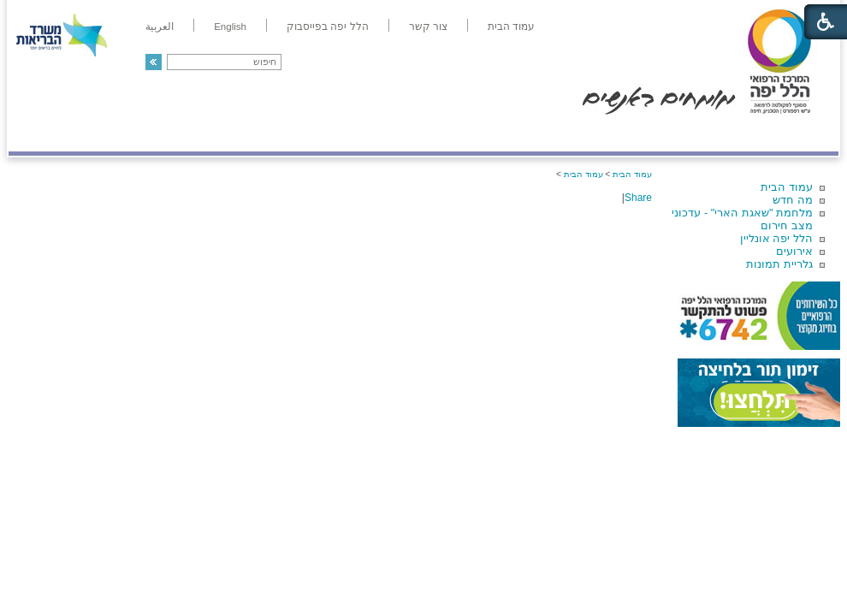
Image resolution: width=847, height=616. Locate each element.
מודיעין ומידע (789, 134)
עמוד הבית (787, 187)
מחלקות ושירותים (686, 134)
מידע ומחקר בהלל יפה (366, 134)
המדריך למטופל (482, 134)
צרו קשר (37, 134)
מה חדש (793, 200)
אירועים (794, 251)
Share (638, 198)
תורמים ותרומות (121, 134)
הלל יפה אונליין (776, 238)
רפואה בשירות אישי (237, 134)
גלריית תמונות (779, 264)
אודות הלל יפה (581, 134)
